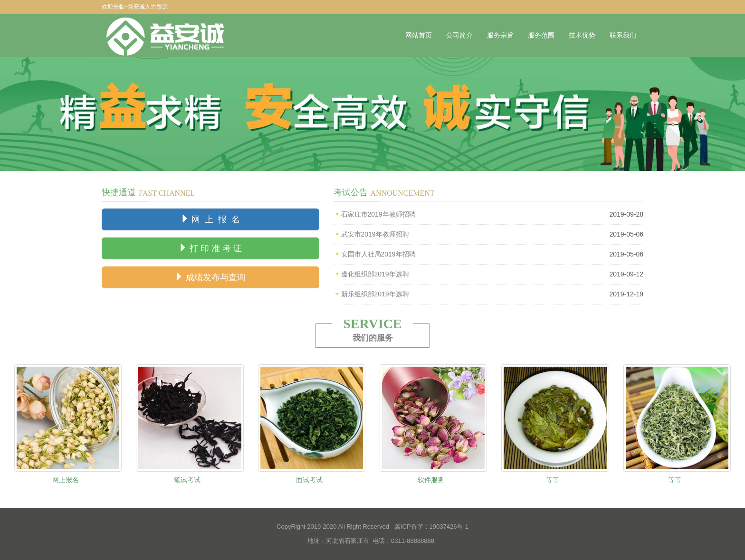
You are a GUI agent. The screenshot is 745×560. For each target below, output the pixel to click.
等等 (553, 480)
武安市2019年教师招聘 (375, 234)
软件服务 (431, 480)
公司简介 (459, 35)
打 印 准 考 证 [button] (210, 248)
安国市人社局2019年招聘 (378, 254)
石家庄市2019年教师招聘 (378, 214)
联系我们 (623, 35)
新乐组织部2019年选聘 (375, 294)
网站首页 (419, 35)
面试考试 (309, 480)
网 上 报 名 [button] (210, 219)
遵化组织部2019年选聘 (375, 274)
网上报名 (66, 480)
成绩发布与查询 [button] (210, 277)
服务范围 (541, 35)
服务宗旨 (500, 35)
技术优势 (582, 35)
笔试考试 (187, 480)
